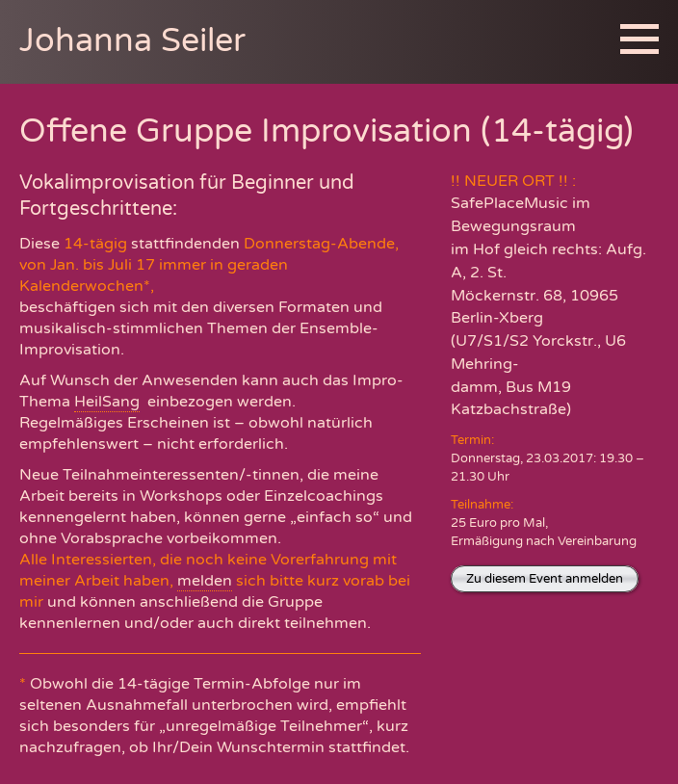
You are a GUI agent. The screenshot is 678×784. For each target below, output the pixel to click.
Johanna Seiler (132, 41)
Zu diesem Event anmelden (545, 579)
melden (205, 581)
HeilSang (107, 402)
